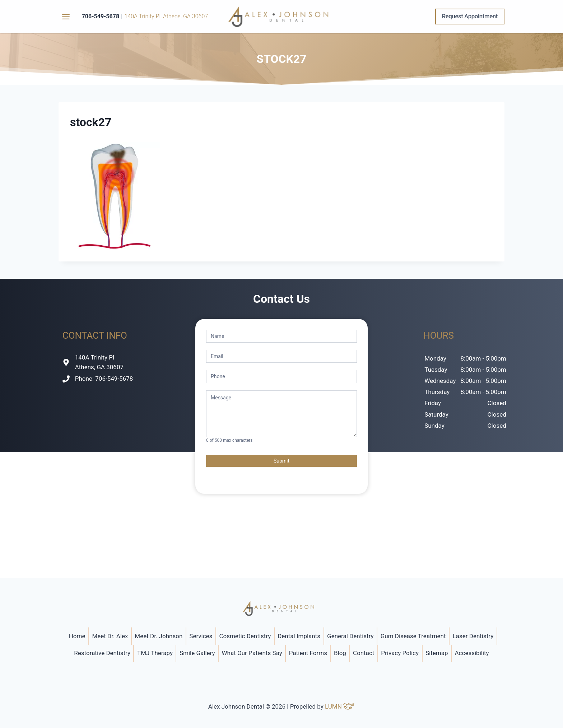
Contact (364, 653)
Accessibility (472, 653)
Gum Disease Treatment (413, 636)
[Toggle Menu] (66, 17)
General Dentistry (350, 636)
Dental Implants (299, 636)
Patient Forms (308, 653)
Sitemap (437, 653)
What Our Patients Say (252, 653)
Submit (281, 461)
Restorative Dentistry (102, 653)
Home (77, 636)
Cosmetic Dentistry (245, 636)
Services (201, 636)
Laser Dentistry (473, 636)
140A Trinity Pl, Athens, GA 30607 (166, 16)
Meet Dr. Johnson (159, 636)
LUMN (340, 706)
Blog (340, 653)
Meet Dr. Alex (110, 636)
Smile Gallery (197, 653)
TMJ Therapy (155, 653)
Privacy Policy (400, 653)
